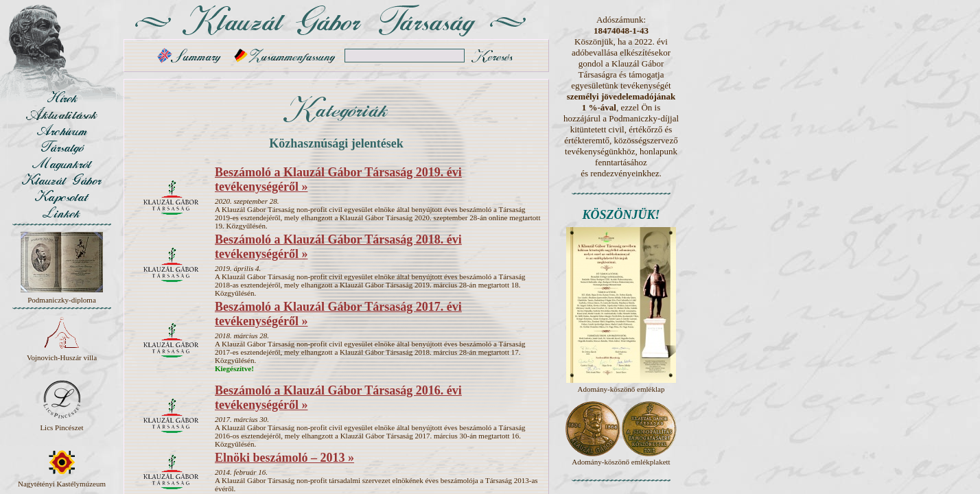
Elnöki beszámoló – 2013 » (284, 458)
